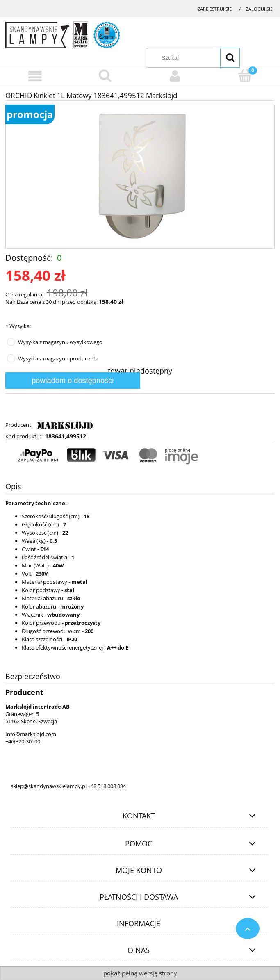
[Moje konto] (175, 76)
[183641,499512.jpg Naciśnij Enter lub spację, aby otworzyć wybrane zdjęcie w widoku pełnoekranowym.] (140, 177)
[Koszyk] (245, 75)
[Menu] (35, 76)
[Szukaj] (230, 58)
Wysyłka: (18, 326)
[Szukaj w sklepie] (197, 58)
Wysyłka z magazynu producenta (58, 358)
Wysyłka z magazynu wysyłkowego (60, 342)
